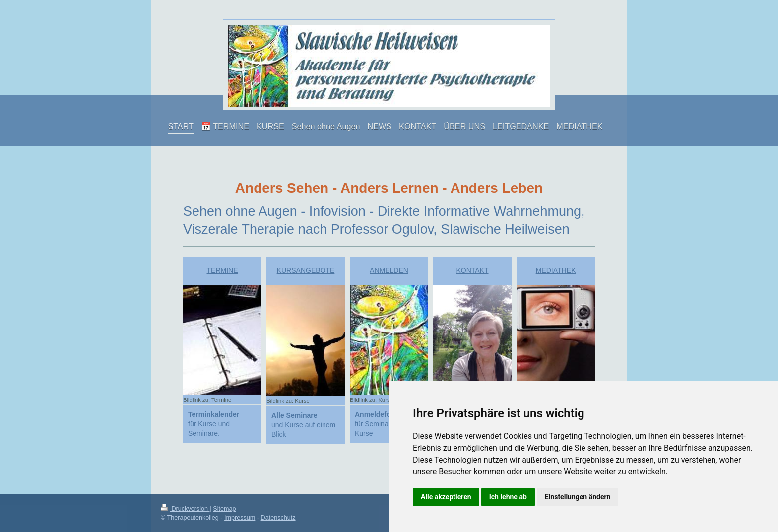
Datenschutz (278, 518)
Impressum (240, 518)
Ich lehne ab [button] (508, 497)
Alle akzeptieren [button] (446, 497)
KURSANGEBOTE (306, 270)
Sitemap (224, 509)
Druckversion (185, 509)
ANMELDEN (389, 270)
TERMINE (223, 270)
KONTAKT (472, 270)
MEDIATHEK (556, 270)
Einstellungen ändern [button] (578, 497)
